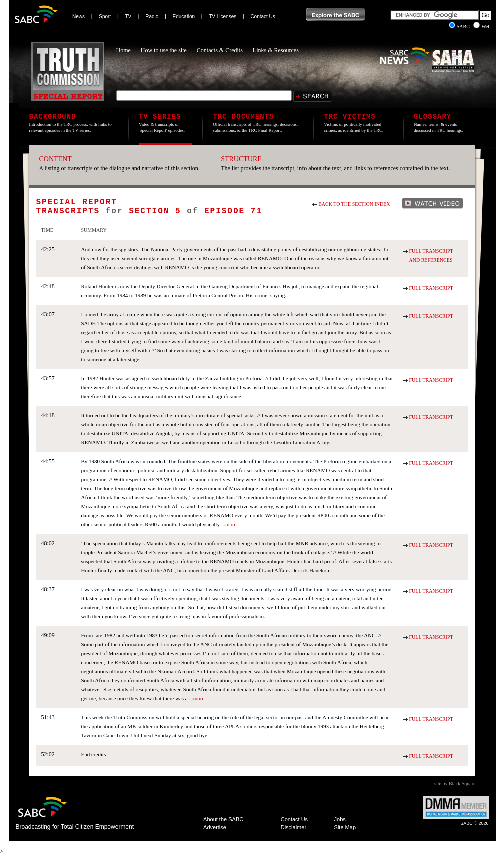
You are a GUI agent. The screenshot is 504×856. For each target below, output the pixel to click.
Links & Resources (276, 50)
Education (184, 17)
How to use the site (164, 50)
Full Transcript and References (431, 256)
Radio (152, 17)
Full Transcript (431, 288)
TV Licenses (223, 17)
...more (229, 524)
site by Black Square (455, 784)
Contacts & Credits (220, 50)
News (79, 17)
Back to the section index (354, 204)
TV (128, 17)
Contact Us (262, 17)
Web (482, 27)
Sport (105, 17)
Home (124, 50)
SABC (460, 27)
